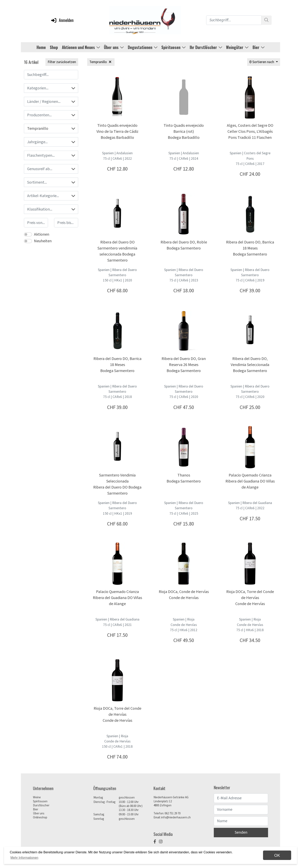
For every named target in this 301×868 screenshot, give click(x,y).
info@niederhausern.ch (176, 817)
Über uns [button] (114, 47)
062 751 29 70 (173, 813)
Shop (54, 47)
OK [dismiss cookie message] (277, 855)
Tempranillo (51, 129)
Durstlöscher (41, 805)
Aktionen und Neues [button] (81, 47)
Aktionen (42, 234)
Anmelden (62, 20)
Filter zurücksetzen (62, 62)
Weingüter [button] (237, 47)
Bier (36, 809)
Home (41, 47)
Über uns (39, 813)
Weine (37, 797)
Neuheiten (43, 241)
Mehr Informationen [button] (24, 858)
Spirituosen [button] (174, 47)
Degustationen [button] (143, 47)
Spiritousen (40, 801)
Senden (241, 832)
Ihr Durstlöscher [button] (206, 47)
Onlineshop (40, 817)
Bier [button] (259, 47)
